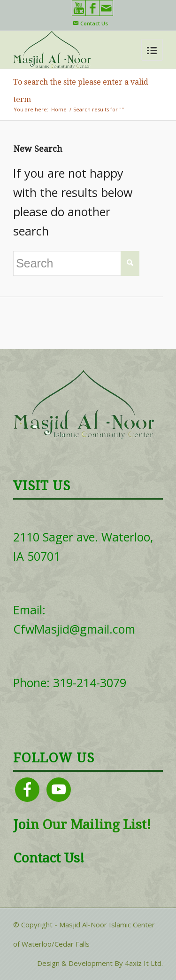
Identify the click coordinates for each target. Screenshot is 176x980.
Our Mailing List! (95, 825)
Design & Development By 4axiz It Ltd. (100, 963)
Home (59, 109)
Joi (22, 825)
